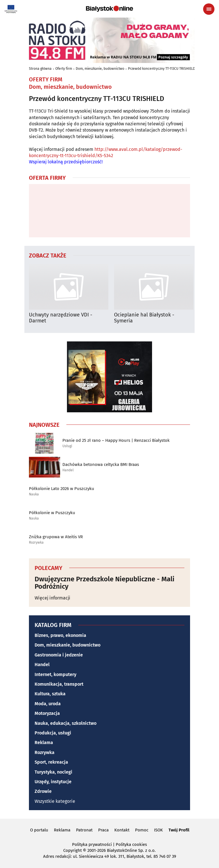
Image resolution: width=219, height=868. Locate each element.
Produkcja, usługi (53, 733)
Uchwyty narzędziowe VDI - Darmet (61, 318)
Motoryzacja (47, 713)
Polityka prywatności (92, 844)
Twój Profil (179, 830)
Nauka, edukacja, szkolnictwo (66, 723)
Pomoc (142, 830)
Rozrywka (36, 543)
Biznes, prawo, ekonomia (60, 635)
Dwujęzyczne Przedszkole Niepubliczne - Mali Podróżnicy (105, 583)
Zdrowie (43, 791)
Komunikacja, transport (59, 684)
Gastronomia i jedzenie (59, 655)
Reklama (44, 743)
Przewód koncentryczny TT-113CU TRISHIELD (162, 69)
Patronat (84, 830)
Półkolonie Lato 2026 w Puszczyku (62, 489)
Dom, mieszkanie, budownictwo (100, 69)
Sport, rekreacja (51, 762)
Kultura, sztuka (50, 694)
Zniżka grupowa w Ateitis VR (56, 537)
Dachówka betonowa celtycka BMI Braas (101, 464)
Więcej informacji (52, 598)
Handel (68, 470)
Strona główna (40, 69)
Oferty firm (64, 69)
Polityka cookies (131, 844)
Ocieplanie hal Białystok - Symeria (144, 318)
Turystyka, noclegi (53, 772)
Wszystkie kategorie (55, 801)
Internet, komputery (55, 674)
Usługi (67, 446)
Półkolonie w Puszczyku (52, 513)
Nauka (34, 494)
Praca (103, 830)
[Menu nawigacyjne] (209, 9)
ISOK (158, 830)
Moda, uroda (48, 704)
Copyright (72, 850)
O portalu (39, 830)
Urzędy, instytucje (53, 782)
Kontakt (122, 830)
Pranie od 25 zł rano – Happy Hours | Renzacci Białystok (116, 440)
